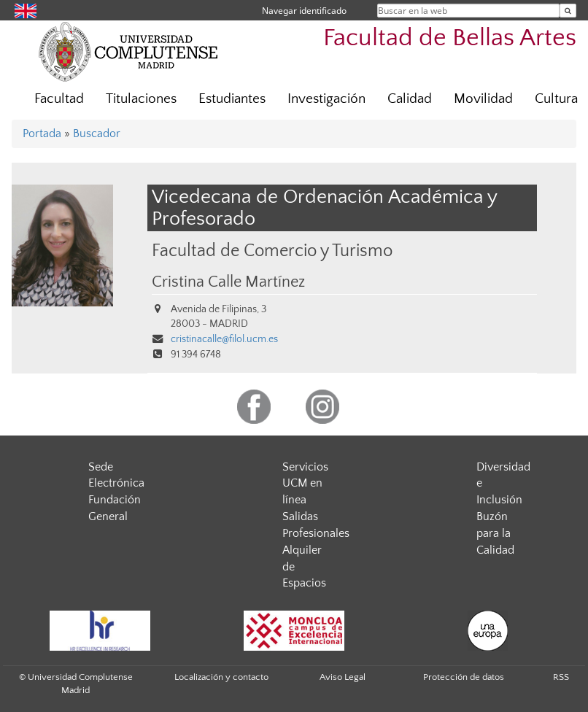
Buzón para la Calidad (495, 533)
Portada (42, 133)
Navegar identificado (304, 11)
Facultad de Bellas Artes (450, 38)
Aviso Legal (343, 677)
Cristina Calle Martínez (228, 282)
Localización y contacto (221, 677)
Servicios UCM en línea (305, 484)
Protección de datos (464, 677)
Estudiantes (232, 99)
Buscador (97, 133)
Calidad (410, 99)
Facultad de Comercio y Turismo (272, 251)
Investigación (326, 99)
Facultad (59, 99)
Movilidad (483, 99)
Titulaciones (141, 99)
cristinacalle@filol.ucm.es (224, 339)
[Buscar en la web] (568, 11)
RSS (561, 677)
